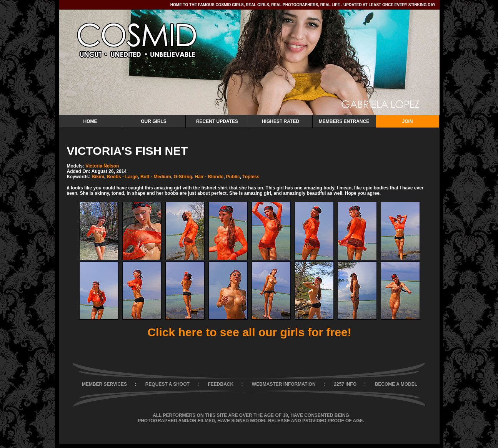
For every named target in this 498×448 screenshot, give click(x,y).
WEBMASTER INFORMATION (284, 384)
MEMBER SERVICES (104, 384)
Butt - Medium (156, 177)
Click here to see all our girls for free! (249, 332)
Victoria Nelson (102, 166)
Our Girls (154, 121)
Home (90, 121)
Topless (251, 177)
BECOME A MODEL (396, 384)
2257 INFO (345, 384)
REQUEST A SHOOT (167, 384)
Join (407, 121)
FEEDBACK (221, 384)
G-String (183, 177)
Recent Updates (217, 121)
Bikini (98, 177)
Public (233, 177)
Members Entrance (344, 121)
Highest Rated (281, 121)
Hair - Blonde (209, 177)
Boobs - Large (122, 177)
